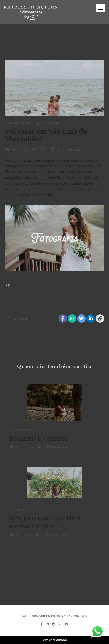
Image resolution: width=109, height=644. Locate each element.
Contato (80, 616)
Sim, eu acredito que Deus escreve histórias (45, 522)
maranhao (82, 300)
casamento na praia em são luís (67, 293)
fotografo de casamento (56, 300)
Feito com (54, 640)
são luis (12, 308)
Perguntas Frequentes (38, 438)
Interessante (51, 123)
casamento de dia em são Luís (24, 293)
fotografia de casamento (21, 300)
